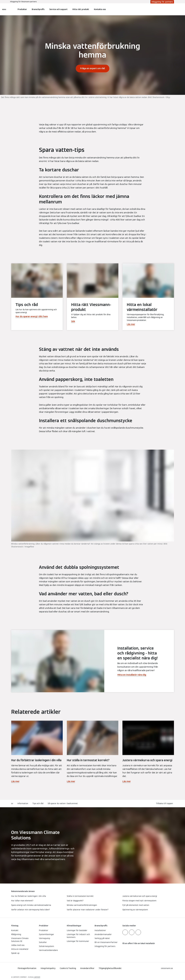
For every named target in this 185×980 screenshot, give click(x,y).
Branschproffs (38, 9)
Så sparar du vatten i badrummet (63, 803)
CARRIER (37, 977)
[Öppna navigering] (4, 9)
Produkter (22, 9)
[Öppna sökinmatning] (173, 9)
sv (12, 803)
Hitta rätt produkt (81, 9)
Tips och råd (38, 803)
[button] (165, 804)
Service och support (58, 9)
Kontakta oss (100, 9)
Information (23, 803)
